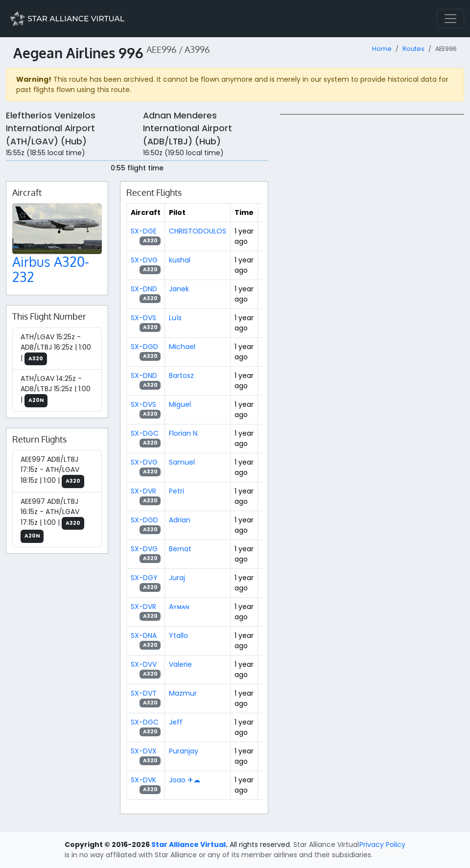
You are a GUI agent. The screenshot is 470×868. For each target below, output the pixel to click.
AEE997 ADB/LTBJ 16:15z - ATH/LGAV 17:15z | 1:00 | (52, 520)
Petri (176, 491)
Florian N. (184, 433)
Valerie (180, 664)
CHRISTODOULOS (198, 231)
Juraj (177, 578)
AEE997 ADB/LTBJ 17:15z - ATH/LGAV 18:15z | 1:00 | (52, 471)
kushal (180, 260)
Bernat (180, 549)
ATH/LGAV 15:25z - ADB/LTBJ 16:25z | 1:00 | (56, 349)
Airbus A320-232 (51, 270)
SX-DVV (144, 664)
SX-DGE (144, 231)
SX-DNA (144, 635)
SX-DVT (144, 693)
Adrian (180, 520)
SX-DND (144, 289)
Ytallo (178, 635)
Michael (182, 347)
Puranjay (184, 751)
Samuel (182, 462)
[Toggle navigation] (450, 19)
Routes (413, 49)
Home (382, 49)
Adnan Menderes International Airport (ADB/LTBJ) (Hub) (188, 129)
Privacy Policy (382, 845)
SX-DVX (144, 751)
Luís (175, 318)
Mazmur (183, 693)
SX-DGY (144, 578)
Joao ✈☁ (185, 780)
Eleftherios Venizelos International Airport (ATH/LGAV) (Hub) (51, 129)
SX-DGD (144, 347)
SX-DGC (145, 433)
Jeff (176, 722)
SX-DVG (144, 260)
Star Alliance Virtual (188, 845)
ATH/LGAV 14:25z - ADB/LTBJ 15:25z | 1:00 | (56, 390)
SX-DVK (143, 780)
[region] (372, 261)
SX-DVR (143, 491)
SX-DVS (143, 318)
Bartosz (181, 375)
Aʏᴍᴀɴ (179, 607)
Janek (179, 289)
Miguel (180, 404)
